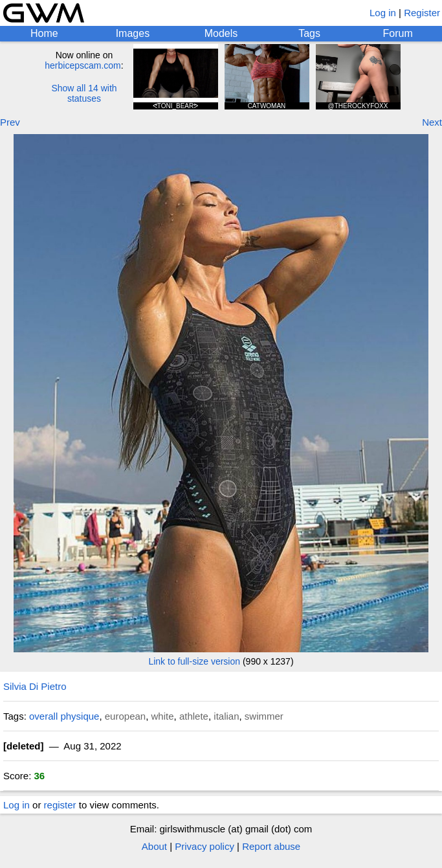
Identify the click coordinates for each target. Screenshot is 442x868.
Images (133, 33)
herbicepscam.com (83, 65)
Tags (309, 33)
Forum (398, 33)
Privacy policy (204, 846)
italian (226, 716)
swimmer (264, 716)
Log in (383, 13)
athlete (194, 716)
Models (221, 33)
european (125, 716)
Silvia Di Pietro (35, 686)
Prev (10, 122)
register (60, 805)
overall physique (64, 716)
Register (422, 13)
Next (432, 122)
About (154, 846)
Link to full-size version (194, 661)
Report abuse (271, 846)
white (163, 716)
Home (44, 33)
